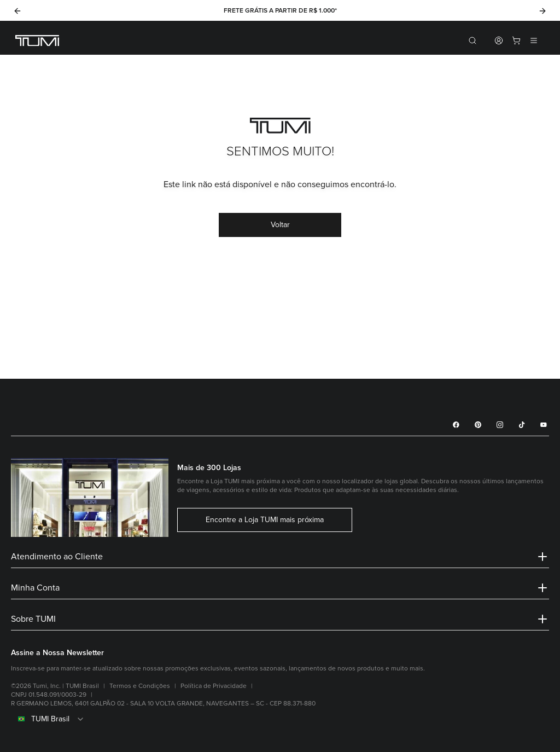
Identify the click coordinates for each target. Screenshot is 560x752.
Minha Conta (280, 588)
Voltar (280, 225)
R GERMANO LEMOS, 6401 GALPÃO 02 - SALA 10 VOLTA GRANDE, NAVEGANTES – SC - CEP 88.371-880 (163, 704)
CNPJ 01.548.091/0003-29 (49, 695)
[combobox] (280, 719)
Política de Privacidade (214, 686)
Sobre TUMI (280, 619)
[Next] (542, 11)
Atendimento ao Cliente (280, 557)
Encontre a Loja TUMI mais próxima (265, 520)
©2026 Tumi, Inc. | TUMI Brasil (55, 686)
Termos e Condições (140, 686)
